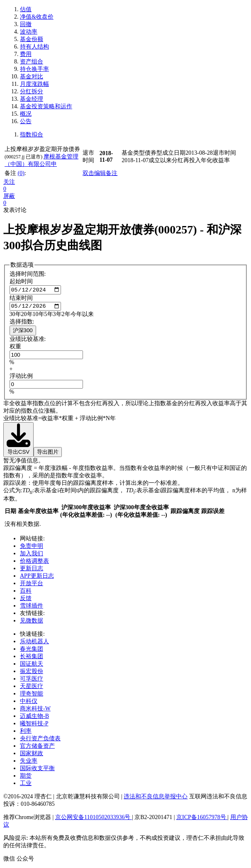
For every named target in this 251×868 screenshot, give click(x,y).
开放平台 (32, 585)
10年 (39, 316)
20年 (27, 316)
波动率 (29, 32)
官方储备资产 (37, 748)
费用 (26, 54)
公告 (26, 121)
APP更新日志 (37, 578)
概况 (26, 114)
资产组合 (32, 62)
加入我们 (32, 556)
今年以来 (82, 316)
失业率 (29, 763)
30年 (15, 316)
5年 (49, 316)
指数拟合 (32, 135)
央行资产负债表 (40, 740)
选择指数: (22, 324)
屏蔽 (9, 196)
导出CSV (18, 441)
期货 (26, 778)
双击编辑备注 (100, 173)
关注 (9, 182)
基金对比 (32, 77)
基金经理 (32, 99)
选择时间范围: (28, 274)
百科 (26, 593)
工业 (26, 785)
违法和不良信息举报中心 (156, 799)
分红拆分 (32, 91)
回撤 (26, 24)
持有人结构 (34, 47)
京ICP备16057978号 (202, 819)
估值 (26, 9)
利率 (26, 733)
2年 (66, 316)
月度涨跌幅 (34, 84)
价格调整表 (34, 563)
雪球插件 (32, 608)
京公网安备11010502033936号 (94, 819)
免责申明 (32, 548)
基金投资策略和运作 (46, 106)
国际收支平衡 (37, 770)
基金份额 (32, 39)
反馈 (26, 600)
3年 (57, 316)
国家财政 (32, 755)
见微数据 (32, 623)
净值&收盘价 (37, 17)
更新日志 (32, 570)
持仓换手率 (34, 69)
